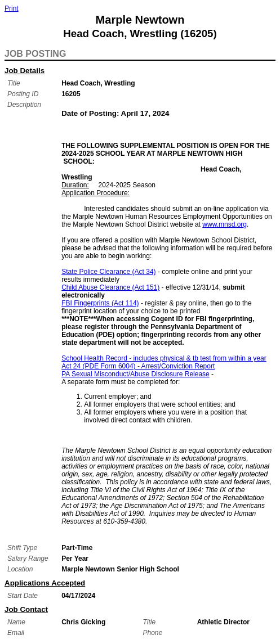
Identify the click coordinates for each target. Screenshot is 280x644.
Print (12, 8)
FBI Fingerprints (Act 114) (100, 303)
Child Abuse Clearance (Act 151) (110, 287)
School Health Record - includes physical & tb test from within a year (164, 358)
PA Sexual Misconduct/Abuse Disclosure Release (135, 374)
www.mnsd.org (225, 224)
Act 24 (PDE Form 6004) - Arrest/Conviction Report (138, 366)
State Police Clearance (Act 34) (108, 272)
